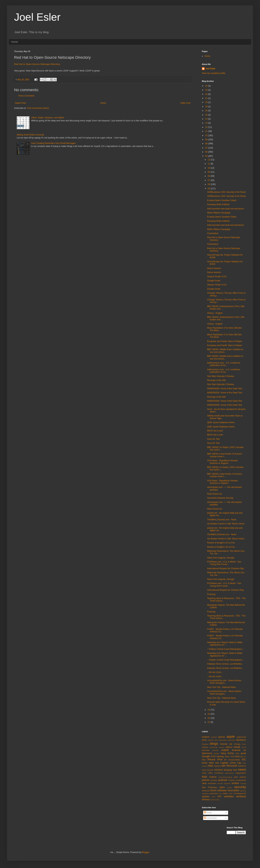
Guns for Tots (213, 439)
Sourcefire (233, 790)
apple (231, 737)
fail (245, 750)
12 (207, 127)
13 (207, 123)
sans (222, 787)
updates (206, 797)
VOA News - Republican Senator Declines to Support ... (222, 462)
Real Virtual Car (215, 494)
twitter (225, 793)
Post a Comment (26, 96)
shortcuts (206, 791)
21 (207, 98)
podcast (223, 780)
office (211, 773)
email (237, 747)
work (212, 800)
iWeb (211, 763)
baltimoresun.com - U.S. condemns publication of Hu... (224, 364)
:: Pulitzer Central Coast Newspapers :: (225, 649)
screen (230, 787)
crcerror (222, 747)
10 (207, 135)
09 (207, 140)
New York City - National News (222, 687)
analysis (206, 737)
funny (231, 753)
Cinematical (213, 233)
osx (205, 777)
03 (209, 714)
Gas (237, 753)
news (242, 769)
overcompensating (225, 777)
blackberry (241, 740)
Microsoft (232, 766)
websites (229, 796)
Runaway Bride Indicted (218, 204)
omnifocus (219, 773)
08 (207, 144)
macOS (205, 766)
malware (217, 766)
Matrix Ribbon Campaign (219, 213)
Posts (208, 813)
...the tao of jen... (215, 672)
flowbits (216, 753)
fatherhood (207, 753)
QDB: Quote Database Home (221, 422)
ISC (244, 760)
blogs (214, 744)
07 (207, 148)
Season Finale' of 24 (217, 277)
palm (236, 777)
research (227, 783)
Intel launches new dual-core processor (226, 209)
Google (206, 756)
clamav (205, 747)
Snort (213, 790)
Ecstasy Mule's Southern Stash (222, 200)
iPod (220, 760)
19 (207, 102)
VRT (219, 797)
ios (245, 757)
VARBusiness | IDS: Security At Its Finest (226, 192)
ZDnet (217, 800)
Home (15, 42)
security (240, 787)
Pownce (232, 780)
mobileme (242, 766)
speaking (205, 793)
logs (239, 763)
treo (220, 793)
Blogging (205, 744)
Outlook (213, 777)
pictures (214, 780)
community (213, 747)
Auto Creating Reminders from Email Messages (53, 143)
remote (220, 783)
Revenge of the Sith (216, 380)
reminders (212, 783)
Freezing (211, 594)
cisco (244, 744)
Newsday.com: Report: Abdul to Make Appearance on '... (225, 644)
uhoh (231, 793)
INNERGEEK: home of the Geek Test (225, 389)
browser (224, 744)
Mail (210, 766)
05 (207, 156)
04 (209, 710)
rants (204, 783)
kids (217, 763)
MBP (224, 766)
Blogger (146, 852)
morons (218, 770)
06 (207, 152)
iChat (237, 757)
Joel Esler (37, 17)
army (204, 740)
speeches (214, 793)
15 (207, 115)
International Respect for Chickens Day (225, 568)
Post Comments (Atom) (38, 108)
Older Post (185, 103)
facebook (236, 750)
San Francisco (209, 787)
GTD (213, 757)
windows (241, 796)
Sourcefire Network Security (220, 498)
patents (243, 777)
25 (207, 86)
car (231, 744)
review (235, 783)
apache (222, 737)
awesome (232, 740)
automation (223, 740)
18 (207, 107)
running (243, 783)
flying (223, 753)
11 (207, 131)
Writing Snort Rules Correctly (30, 135)
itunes (205, 763)
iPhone (211, 760)
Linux (233, 763)
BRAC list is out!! (215, 431)
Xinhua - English (215, 313)
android (214, 737)
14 (207, 119)
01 (209, 722)
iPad (204, 760)
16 (207, 111)
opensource (229, 773)
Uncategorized (240, 793)
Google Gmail (214, 281)
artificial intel (213, 740)
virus (213, 797)
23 (207, 94)
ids (242, 757)
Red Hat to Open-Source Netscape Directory (37, 64)
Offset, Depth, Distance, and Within (48, 118)
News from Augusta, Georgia (221, 558)
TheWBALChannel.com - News (222, 520)
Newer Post (20, 103)
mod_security (208, 770)
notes (204, 773)
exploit (225, 750)
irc (225, 760)
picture (206, 780)
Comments (210, 818)
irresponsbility (234, 760)
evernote (206, 750)
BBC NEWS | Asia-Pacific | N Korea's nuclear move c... (225, 455)
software (222, 790)
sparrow (243, 791)
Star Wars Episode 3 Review (221, 376)
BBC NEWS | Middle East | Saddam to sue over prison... (225, 351)
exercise (215, 750)
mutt (235, 770)
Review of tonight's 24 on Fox (221, 543)
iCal (232, 757)
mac (244, 763)
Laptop (224, 763)
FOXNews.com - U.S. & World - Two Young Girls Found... (224, 563)
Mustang (228, 770)
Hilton (227, 757)
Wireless (206, 800)
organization (241, 773)
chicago (237, 744)
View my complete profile (214, 73)
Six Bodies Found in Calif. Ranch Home (226, 524)
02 (209, 718)
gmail (243, 753)
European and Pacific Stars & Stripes (225, 341)
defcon (229, 747)
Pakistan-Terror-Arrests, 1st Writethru (225, 664)
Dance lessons (214, 268)
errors (244, 747)
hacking (220, 757)
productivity (241, 780)
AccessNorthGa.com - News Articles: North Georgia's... (224, 682)
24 (207, 90)
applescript (241, 737)
